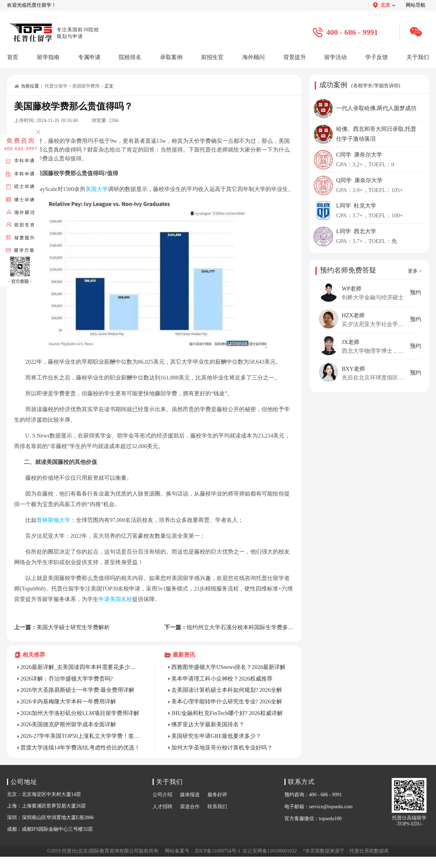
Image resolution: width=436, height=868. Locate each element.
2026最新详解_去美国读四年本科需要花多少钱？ (81, 667)
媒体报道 (190, 795)
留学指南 (48, 57)
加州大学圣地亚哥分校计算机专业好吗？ (222, 748)
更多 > (415, 271)
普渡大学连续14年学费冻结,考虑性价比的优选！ (80, 748)
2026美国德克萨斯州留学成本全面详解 (68, 724)
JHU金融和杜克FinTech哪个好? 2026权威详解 (227, 713)
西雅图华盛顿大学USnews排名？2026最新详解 (228, 667)
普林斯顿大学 (53, 520)
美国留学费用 (86, 86)
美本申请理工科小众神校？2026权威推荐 (222, 679)
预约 (416, 292)
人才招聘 (162, 807)
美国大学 (97, 189)
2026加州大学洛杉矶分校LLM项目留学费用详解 (80, 713)
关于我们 (418, 57)
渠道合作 (190, 807)
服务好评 (217, 795)
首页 (13, 57)
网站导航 (416, 5)
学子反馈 (377, 57)
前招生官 (212, 57)
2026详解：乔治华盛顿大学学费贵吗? (67, 679)
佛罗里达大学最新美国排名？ (208, 724)
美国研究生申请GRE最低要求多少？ (216, 736)
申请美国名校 (115, 599)
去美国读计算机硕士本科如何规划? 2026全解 (227, 690)
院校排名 (130, 57)
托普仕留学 (56, 86)
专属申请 (89, 57)
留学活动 (335, 57)
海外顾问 (254, 57)
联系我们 (217, 807)
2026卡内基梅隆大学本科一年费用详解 (68, 701)
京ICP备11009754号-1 (217, 851)
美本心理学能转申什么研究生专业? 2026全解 (227, 701)
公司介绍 (162, 795)
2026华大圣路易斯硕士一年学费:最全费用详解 (77, 690)
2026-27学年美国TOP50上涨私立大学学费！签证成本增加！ (81, 736)
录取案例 (171, 57)
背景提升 (295, 57)
